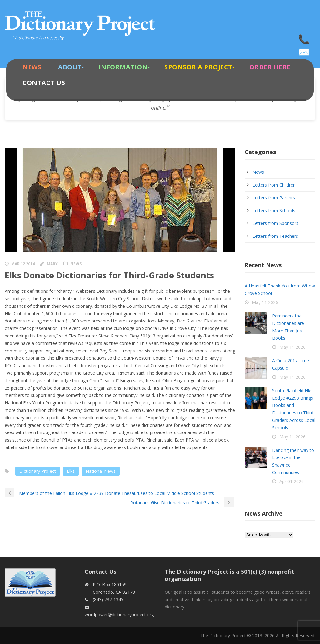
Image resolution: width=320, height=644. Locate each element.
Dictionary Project (38, 471)
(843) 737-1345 (304, 37)
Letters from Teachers (275, 236)
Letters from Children (274, 185)
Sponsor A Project (198, 67)
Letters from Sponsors (275, 223)
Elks (71, 471)
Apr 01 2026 (292, 481)
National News (101, 471)
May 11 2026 (265, 302)
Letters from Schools (274, 210)
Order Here (270, 67)
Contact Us (44, 83)
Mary (52, 264)
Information (123, 67)
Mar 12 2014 (23, 264)
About (70, 67)
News (32, 67)
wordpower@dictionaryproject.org (304, 50)
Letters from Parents (274, 198)
